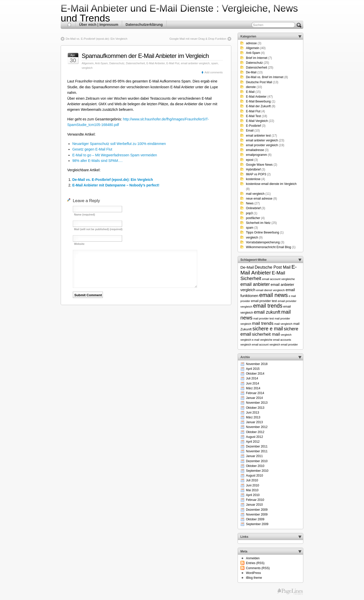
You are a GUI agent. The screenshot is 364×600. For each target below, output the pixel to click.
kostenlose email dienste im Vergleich (271, 184)
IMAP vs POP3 (256, 174)
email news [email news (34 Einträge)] (273, 295)
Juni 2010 (253, 485)
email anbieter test (258, 136)
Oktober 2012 (255, 432)
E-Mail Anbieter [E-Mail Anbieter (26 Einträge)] (269, 270)
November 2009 (257, 515)
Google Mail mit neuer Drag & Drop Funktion (198, 39)
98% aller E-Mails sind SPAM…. (97, 161)
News (250, 203)
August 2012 (254, 437)
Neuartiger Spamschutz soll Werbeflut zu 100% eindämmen (119, 144)
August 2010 (254, 476)
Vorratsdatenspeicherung (263, 242)
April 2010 (253, 495)
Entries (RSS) (255, 563)
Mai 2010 (252, 490)
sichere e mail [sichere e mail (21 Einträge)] (268, 329)
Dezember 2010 (257, 461)
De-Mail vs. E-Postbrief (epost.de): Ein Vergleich (97, 39)
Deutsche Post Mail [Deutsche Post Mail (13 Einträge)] (272, 267)
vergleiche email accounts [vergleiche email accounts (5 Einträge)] (276, 340)
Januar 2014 (254, 398)
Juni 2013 (253, 413)
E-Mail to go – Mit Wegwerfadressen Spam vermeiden (115, 155)
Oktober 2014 (255, 374)
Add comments (214, 72)
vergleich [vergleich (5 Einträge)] (286, 335)
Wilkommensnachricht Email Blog (268, 247)
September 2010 (257, 471)
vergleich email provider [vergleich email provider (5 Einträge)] (284, 345)
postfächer (253, 218)
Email (250, 131)
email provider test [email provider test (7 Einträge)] (264, 301)
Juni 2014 (253, 383)
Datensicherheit (135, 63)
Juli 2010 (252, 480)
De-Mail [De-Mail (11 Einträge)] (247, 267)
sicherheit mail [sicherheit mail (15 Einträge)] (266, 334)
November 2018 (257, 364)
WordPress (253, 573)
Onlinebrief (253, 208)
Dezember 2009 (257, 510)
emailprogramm (256, 155)
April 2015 (253, 369)
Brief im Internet (257, 58)
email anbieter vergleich (195, 63)
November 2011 (257, 451)
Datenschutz (117, 63)
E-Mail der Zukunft (258, 106)
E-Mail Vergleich (257, 121)
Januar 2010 (254, 505)
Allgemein (88, 63)
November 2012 (257, 427)
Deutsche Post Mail (259, 82)
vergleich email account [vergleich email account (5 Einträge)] (254, 345)
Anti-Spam (101, 63)
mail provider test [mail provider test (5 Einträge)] (264, 318)
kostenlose (253, 179)
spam (215, 63)
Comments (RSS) (258, 568)
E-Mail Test (253, 116)
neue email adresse (259, 199)
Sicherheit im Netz (258, 223)
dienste (251, 87)
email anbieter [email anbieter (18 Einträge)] (255, 284)
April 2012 (253, 442)
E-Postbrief (253, 126)
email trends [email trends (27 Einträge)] (268, 306)
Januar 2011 (254, 456)
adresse (251, 43)
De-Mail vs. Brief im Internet (265, 77)
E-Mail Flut (173, 63)
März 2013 (253, 417)
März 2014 (253, 388)
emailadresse (255, 150)
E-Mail (250, 92)
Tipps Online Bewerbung (263, 232)
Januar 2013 (254, 422)
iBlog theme (254, 578)
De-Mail (251, 72)
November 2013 (257, 403)
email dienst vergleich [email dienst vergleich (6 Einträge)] (270, 290)
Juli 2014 (252, 378)
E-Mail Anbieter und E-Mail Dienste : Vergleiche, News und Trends (179, 13)
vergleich (87, 68)
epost (250, 160)
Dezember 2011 (257, 446)
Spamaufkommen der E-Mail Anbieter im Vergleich (145, 56)
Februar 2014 (255, 393)
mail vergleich (255, 194)
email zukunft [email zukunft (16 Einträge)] (267, 312)
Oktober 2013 (255, 408)
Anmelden (253, 558)
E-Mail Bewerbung (258, 101)
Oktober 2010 (255, 466)
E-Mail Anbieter (156, 63)
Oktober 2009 (255, 519)
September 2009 (257, 524)
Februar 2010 (255, 500)
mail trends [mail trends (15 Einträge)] (263, 323)
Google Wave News (259, 165)
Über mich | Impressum (99, 25)
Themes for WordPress (290, 592)
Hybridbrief (253, 169)
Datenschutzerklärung (144, 25)
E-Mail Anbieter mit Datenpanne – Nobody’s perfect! (116, 185)
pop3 (249, 213)
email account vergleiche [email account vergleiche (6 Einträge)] (279, 279)
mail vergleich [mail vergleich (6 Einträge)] (283, 324)
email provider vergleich (262, 145)
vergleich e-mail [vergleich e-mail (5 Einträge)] (250, 340)
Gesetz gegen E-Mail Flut (92, 149)
